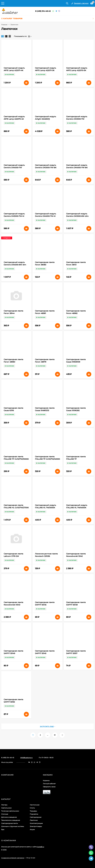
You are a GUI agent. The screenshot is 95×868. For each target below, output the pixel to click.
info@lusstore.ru (26, 758)
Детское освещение (9, 817)
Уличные (5, 814)
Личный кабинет (49, 784)
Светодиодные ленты (10, 823)
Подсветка (34, 814)
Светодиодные (36, 817)
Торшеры (33, 811)
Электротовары (36, 826)
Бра (3, 829)
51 (55, 735)
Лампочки (34, 820)
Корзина (46, 781)
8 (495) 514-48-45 (43, 11)
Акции (32, 829)
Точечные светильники (10, 811)
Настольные (35, 805)
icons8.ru (41, 847)
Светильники (6, 808)
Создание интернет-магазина (13, 858)
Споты (32, 808)
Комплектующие (36, 823)
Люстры (4, 805)
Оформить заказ (49, 787)
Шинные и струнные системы (13, 826)
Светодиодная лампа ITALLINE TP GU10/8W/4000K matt (76, 459)
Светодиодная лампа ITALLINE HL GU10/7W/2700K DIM (16, 508)
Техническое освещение (11, 820)
